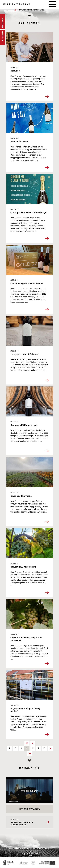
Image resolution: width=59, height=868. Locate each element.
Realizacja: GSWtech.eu (29, 856)
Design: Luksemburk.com (29, 854)
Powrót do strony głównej (32, 10)
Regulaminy (29, 852)
